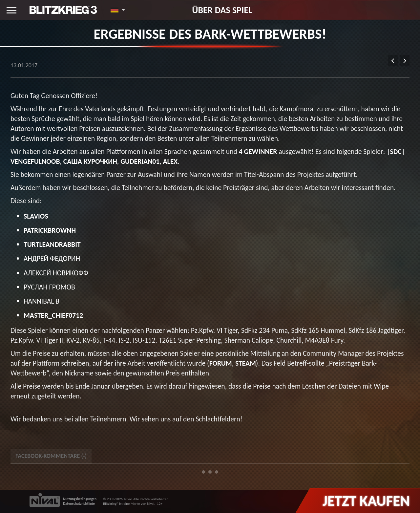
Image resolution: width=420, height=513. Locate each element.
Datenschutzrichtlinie (79, 504)
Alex (170, 161)
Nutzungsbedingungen (80, 499)
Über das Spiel (222, 10)
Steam (246, 363)
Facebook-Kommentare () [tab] (51, 456)
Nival (128, 499)
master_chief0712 (53, 315)
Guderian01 (140, 161)
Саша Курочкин (90, 161)
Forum (221, 363)
